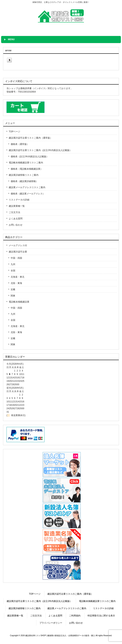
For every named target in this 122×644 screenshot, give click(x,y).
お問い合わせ (16, 225)
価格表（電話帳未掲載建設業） (27, 169)
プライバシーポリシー (51, 623)
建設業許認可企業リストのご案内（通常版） (70, 594)
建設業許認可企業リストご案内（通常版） (30, 138)
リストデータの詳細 (19, 200)
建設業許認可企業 (18, 252)
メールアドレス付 (18, 245)
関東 (13, 296)
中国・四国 (16, 258)
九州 (13, 264)
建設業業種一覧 (17, 206)
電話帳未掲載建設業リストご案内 (26, 163)
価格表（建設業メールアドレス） (28, 194)
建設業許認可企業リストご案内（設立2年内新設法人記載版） (40, 150)
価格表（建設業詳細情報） (24, 181)
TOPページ (14, 132)
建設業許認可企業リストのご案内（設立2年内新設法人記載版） (39, 601)
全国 (13, 271)
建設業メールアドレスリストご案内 (27, 187)
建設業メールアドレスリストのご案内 (67, 608)
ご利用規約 (75, 616)
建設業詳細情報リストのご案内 (25, 608)
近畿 (13, 289)
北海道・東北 (18, 277)
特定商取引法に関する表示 (101, 616)
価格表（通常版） (20, 144)
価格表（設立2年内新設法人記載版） (30, 157)
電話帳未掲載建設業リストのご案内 (97, 601)
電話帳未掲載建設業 (19, 302)
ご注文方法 (14, 212)
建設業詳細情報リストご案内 (24, 175)
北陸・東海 (16, 283)
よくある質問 (16, 219)
